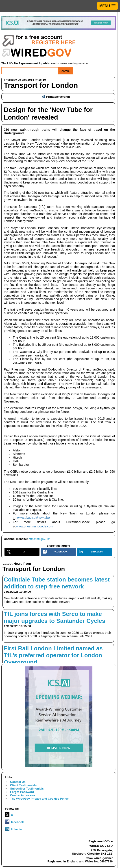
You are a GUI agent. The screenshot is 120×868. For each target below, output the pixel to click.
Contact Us (18, 782)
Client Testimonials (23, 785)
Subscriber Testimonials (27, 789)
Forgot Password (22, 792)
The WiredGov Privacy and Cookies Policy (39, 799)
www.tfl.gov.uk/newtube (33, 518)
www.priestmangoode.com (35, 526)
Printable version (56, 97)
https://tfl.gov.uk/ (39, 539)
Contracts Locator (23, 795)
